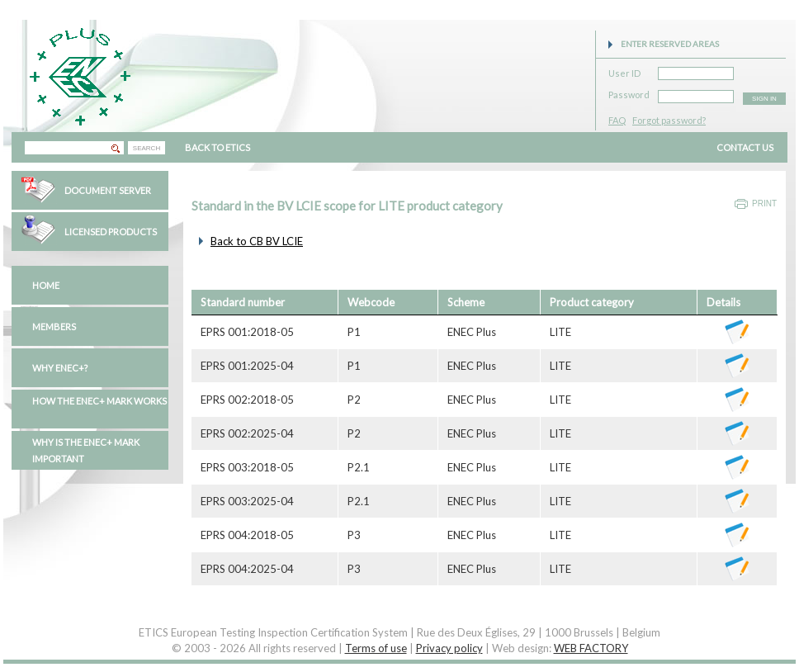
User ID (624, 71)
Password (629, 92)
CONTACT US (745, 147)
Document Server (108, 190)
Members (54, 327)
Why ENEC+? (60, 368)
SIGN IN (764, 99)
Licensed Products (111, 232)
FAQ (617, 120)
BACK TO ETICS (217, 147)
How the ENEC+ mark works (99, 401)
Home (46, 285)
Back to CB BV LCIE (257, 241)
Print (764, 203)
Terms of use (376, 648)
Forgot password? (669, 120)
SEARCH (147, 148)
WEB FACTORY (591, 648)
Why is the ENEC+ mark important (86, 450)
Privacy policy (449, 648)
